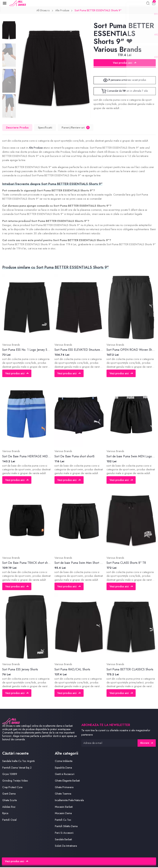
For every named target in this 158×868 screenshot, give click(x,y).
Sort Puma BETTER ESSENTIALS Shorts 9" (99, 11)
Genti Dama (9, 794)
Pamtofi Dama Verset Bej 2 (18, 768)
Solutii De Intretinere (66, 847)
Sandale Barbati (64, 840)
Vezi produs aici (125, 63)
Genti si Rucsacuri (65, 775)
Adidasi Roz (9, 808)
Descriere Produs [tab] (17, 128)
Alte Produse (62, 11)
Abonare (146, 744)
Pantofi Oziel (10, 821)
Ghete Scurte (10, 801)
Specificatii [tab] (45, 128)
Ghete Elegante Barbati (68, 781)
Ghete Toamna (64, 794)
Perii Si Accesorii (65, 834)
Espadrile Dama (64, 768)
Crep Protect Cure (13, 788)
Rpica (6, 814)
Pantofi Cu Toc (64, 821)
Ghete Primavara (65, 788)
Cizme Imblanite (64, 762)
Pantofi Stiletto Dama (67, 827)
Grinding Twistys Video (16, 781)
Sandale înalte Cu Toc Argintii (20, 762)
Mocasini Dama (64, 814)
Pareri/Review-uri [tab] (76, 128)
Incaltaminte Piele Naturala (70, 801)
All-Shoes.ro (41, 11)
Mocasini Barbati (65, 808)
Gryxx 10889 (10, 775)
